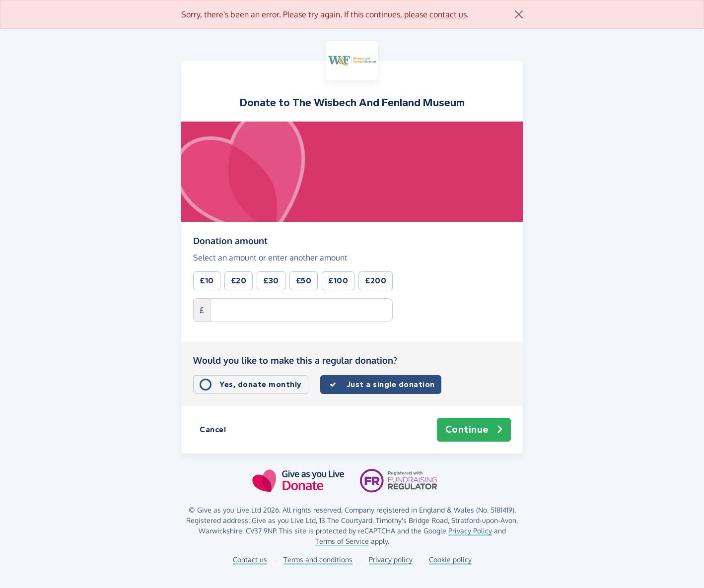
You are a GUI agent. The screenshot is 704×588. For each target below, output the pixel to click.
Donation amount (230, 240)
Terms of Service (342, 541)
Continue (474, 430)
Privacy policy (391, 559)
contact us (448, 14)
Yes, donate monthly (261, 384)
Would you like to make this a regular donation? (295, 360)
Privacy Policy (470, 531)
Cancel (213, 429)
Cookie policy (450, 559)
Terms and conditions (318, 559)
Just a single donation (391, 384)
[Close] (519, 14)
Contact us (250, 559)
